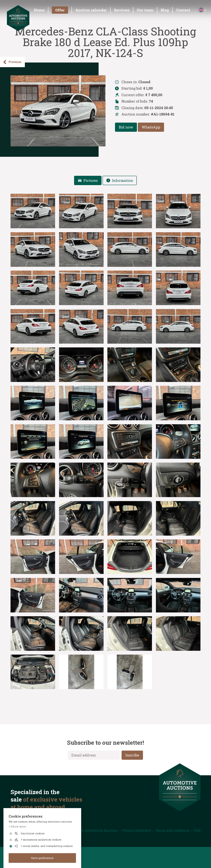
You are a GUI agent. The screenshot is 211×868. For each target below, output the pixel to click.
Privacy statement (137, 831)
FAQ (197, 831)
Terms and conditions (172, 831)
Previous (12, 62)
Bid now (126, 127)
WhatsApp (151, 127)
